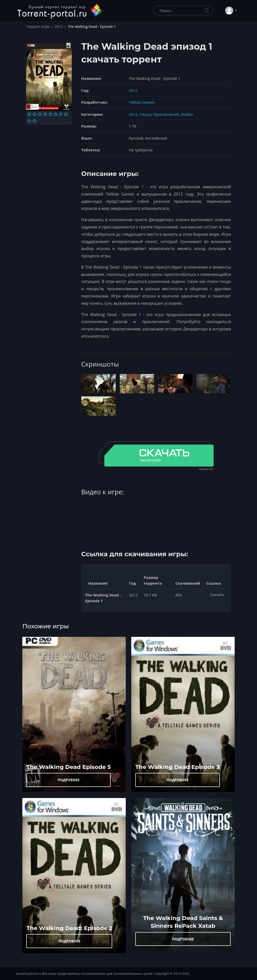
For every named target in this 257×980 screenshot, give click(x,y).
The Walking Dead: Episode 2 (69, 928)
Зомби (187, 114)
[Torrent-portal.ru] (60, 11)
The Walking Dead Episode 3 (177, 767)
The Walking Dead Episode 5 (69, 767)
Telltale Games (142, 102)
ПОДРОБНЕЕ (69, 780)
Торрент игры (38, 26)
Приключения (166, 114)
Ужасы (145, 114)
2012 (59, 26)
